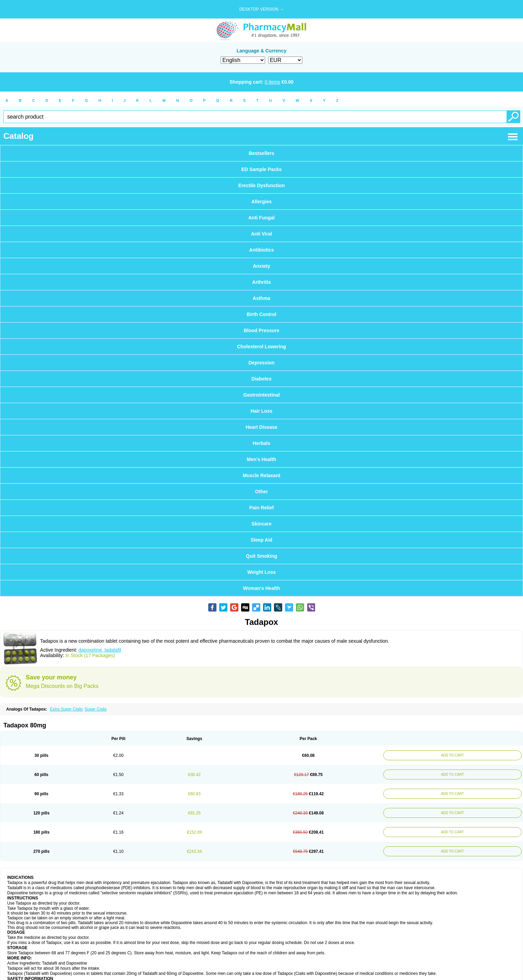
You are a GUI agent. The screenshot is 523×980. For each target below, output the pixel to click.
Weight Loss (261, 572)
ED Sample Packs (262, 169)
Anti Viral (261, 234)
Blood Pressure (261, 330)
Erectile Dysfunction (261, 185)
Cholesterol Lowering (261, 347)
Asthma (261, 298)
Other (261, 492)
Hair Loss (262, 411)
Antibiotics (261, 250)
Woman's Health (261, 588)
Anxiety (261, 266)
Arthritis (261, 282)
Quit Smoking (261, 556)
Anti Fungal (261, 218)
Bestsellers (261, 153)
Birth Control (261, 314)
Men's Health (262, 459)
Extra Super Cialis (66, 709)
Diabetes (261, 379)
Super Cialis (96, 709)
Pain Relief (262, 508)
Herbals (261, 443)
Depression (261, 363)
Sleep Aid (261, 540)
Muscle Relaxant (262, 475)
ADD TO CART (451, 755)
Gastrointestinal (261, 395)
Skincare (261, 524)
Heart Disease (261, 427)
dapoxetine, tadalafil (100, 650)
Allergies (261, 202)
